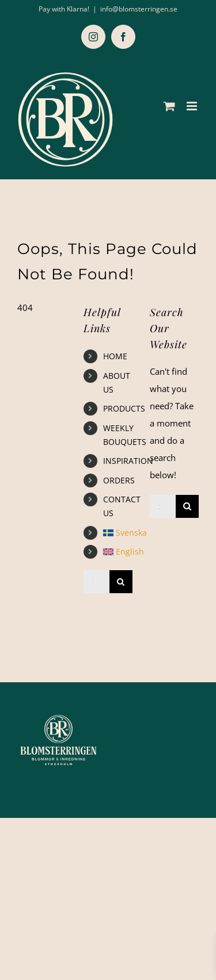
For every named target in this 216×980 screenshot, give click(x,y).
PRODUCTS (124, 408)
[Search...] (96, 582)
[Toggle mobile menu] (193, 106)
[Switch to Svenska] (118, 533)
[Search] (121, 582)
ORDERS (119, 480)
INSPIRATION (128, 461)
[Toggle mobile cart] (169, 106)
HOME (115, 356)
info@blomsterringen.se (139, 9)
